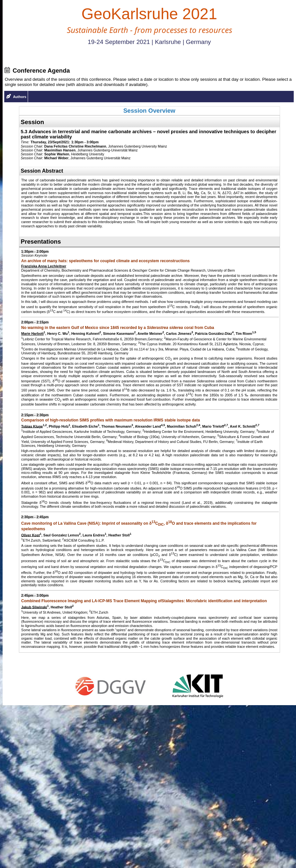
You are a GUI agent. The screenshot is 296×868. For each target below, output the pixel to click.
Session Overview (149, 111)
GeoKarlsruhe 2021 (149, 14)
